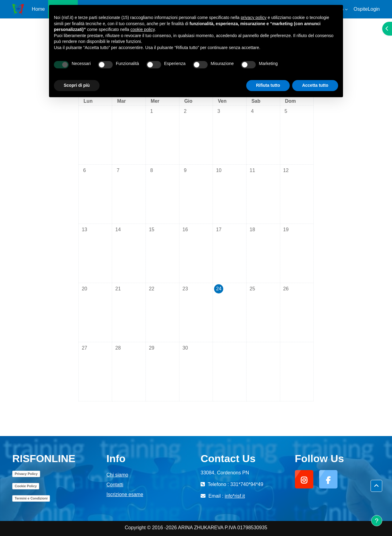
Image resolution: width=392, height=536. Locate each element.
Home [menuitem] (38, 9)
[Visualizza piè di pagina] (377, 521)
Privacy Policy (26, 474)
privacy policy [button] (254, 17)
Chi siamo (117, 475)
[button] (376, 486)
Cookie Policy (26, 486)
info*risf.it (235, 496)
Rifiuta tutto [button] (268, 85)
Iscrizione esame (125, 494)
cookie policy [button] (143, 29)
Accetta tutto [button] (315, 85)
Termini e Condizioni (31, 498)
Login (374, 9)
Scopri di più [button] (77, 85)
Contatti (115, 485)
